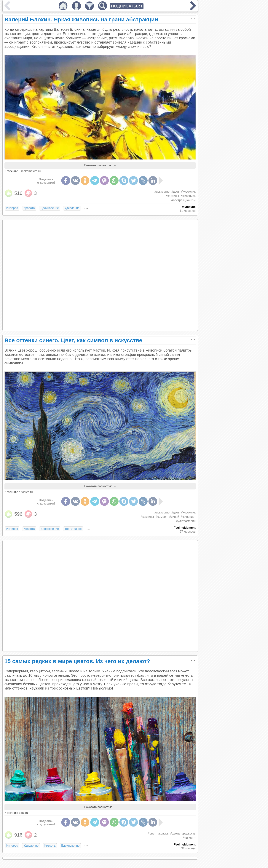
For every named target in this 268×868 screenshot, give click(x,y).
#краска (163, 833)
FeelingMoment (185, 528)
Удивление (72, 208)
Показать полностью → (100, 165)
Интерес (12, 208)
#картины (172, 196)
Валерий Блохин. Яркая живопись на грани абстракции (81, 19)
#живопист (188, 517)
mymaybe (189, 207)
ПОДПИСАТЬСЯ (127, 6)
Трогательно (73, 529)
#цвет (175, 192)
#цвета (175, 833)
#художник (188, 192)
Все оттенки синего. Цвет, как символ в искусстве (73, 340)
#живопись (188, 196)
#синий (174, 517)
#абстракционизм (184, 200)
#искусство (162, 192)
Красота (29, 208)
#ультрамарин (186, 521)
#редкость (188, 833)
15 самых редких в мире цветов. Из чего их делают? (77, 661)
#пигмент (189, 838)
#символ (162, 517)
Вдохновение (50, 208)
